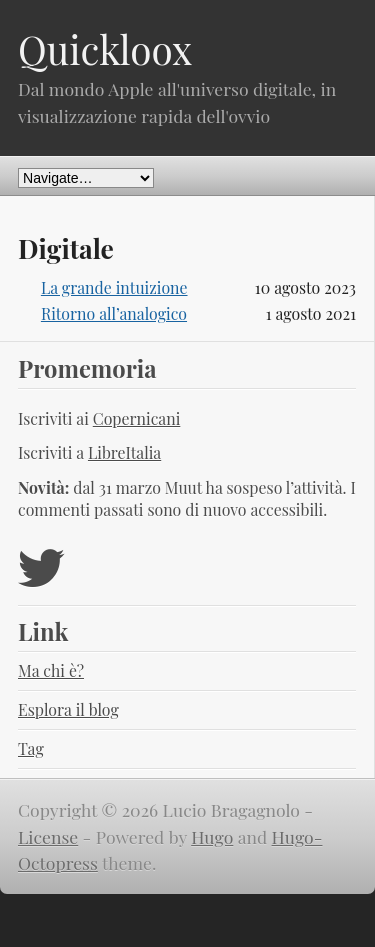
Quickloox (105, 49)
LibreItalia (124, 452)
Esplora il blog (68, 709)
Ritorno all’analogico (114, 313)
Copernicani (137, 418)
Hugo (212, 836)
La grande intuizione (114, 287)
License (48, 836)
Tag (31, 748)
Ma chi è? (51, 670)
